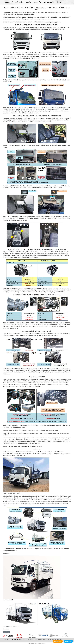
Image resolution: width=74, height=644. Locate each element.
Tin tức (28, 2)
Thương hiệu (48, 2)
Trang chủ (9, 2)
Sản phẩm (37, 2)
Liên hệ (59, 2)
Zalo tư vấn (68, 641)
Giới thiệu (19, 2)
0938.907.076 (58, 641)
